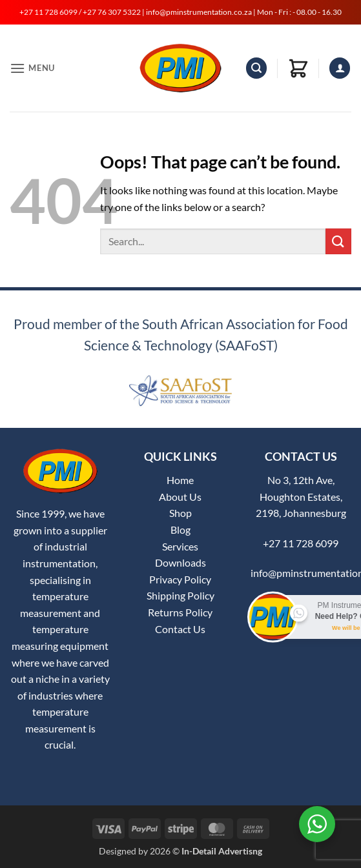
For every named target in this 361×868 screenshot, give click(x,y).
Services (180, 546)
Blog (180, 530)
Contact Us (180, 629)
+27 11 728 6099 (301, 543)
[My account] (340, 68)
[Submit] (338, 241)
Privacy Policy (180, 579)
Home (180, 480)
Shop (180, 513)
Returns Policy (180, 612)
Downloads (180, 562)
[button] (32, 68)
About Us (180, 497)
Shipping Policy (180, 595)
